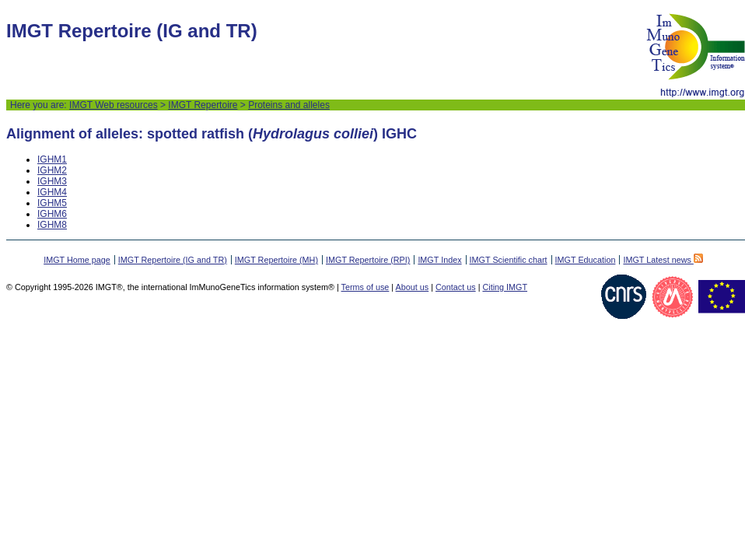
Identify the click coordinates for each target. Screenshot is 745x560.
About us (413, 287)
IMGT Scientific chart (509, 260)
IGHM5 (52, 203)
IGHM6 (52, 214)
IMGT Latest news (663, 260)
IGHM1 (52, 159)
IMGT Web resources (114, 105)
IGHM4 (52, 192)
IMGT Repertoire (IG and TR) (173, 260)
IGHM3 (52, 181)
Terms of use (366, 287)
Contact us (456, 287)
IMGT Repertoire (203, 105)
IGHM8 (52, 225)
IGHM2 (52, 170)
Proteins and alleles (289, 105)
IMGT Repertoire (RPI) (368, 260)
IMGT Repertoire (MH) (276, 260)
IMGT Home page (77, 260)
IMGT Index (439, 260)
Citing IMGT (505, 287)
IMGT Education (586, 260)
